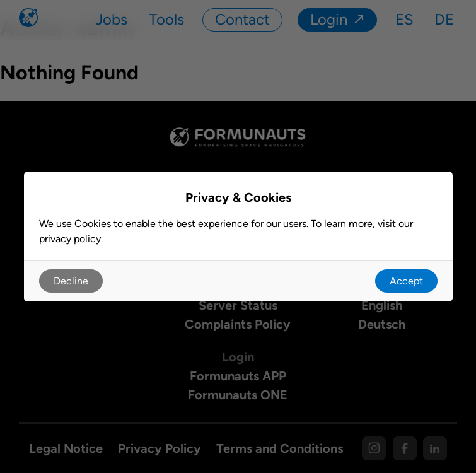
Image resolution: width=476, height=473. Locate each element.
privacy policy (70, 239)
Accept (406, 281)
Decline (71, 281)
